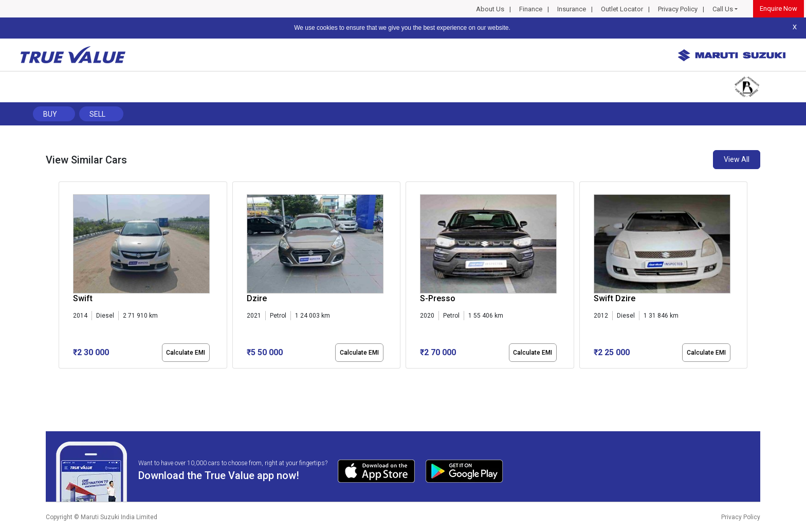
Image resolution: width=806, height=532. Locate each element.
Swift (83, 298)
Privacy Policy (678, 9)
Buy (50, 114)
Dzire (257, 298)
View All (737, 159)
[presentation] (64, 277)
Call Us (723, 9)
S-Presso (438, 298)
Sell (97, 114)
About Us (490, 9)
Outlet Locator (622, 9)
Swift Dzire (615, 298)
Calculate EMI (186, 353)
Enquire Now (778, 8)
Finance (531, 9)
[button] (62, 377)
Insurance (572, 9)
